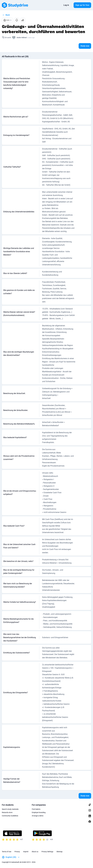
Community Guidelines (10, 816)
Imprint (26, 852)
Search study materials (10, 809)
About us (35, 852)
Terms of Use (7, 852)
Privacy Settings (47, 852)
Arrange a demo (38, 816)
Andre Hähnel (22, 38)
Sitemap (59, 852)
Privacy (17, 852)
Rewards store (7, 812)
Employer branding (39, 812)
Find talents (36, 809)
